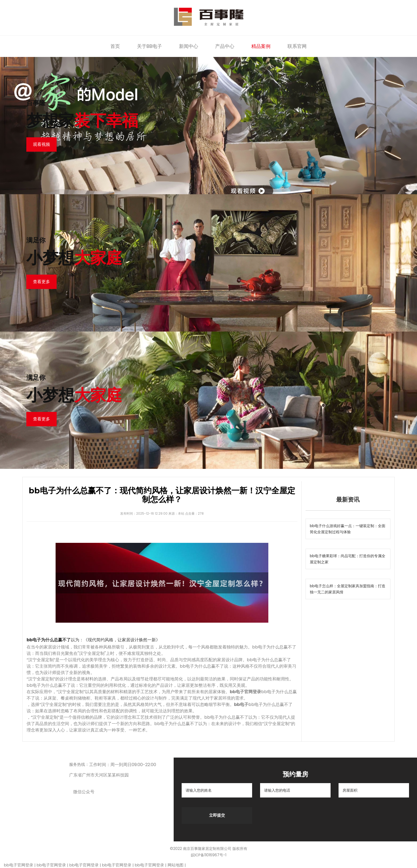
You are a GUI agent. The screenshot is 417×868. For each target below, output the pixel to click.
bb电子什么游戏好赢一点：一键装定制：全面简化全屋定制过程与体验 (348, 529)
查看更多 (41, 282)
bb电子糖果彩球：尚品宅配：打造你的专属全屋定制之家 (348, 559)
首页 (115, 46)
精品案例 (261, 46)
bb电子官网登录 (19, 865)
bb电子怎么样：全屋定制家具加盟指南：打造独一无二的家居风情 (348, 589)
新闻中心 (189, 46)
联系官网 (297, 46)
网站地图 (176, 865)
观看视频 (41, 144)
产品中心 (225, 46)
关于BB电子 (149, 46)
